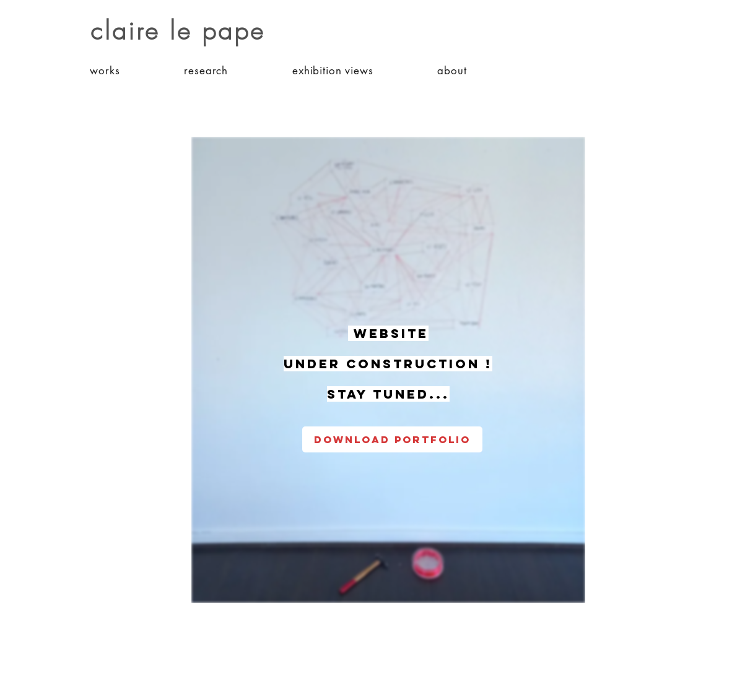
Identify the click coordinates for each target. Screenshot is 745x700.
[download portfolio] (392, 439)
